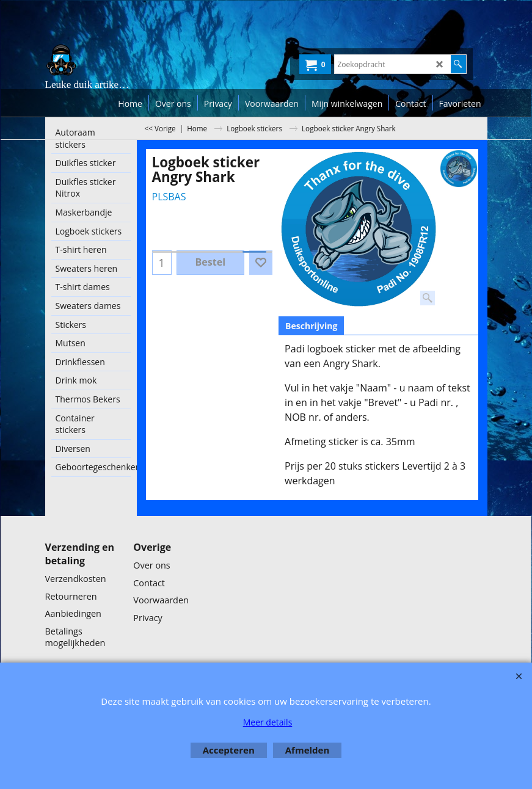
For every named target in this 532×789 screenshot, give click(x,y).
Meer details (268, 722)
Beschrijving (311, 326)
